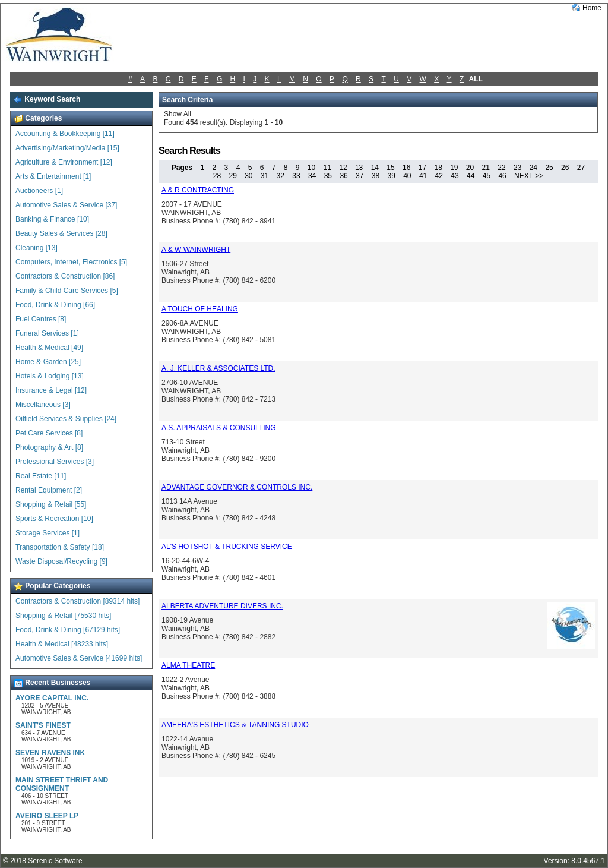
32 (281, 176)
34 (312, 176)
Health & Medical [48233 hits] (62, 644)
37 (360, 176)
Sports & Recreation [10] (54, 519)
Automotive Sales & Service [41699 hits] (79, 658)
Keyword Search (47, 99)
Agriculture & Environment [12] (64, 162)
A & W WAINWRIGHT (196, 250)
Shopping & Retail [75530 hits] (63, 616)
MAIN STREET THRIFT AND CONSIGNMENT (62, 784)
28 (217, 176)
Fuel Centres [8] (41, 319)
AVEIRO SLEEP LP (47, 816)
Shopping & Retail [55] (51, 504)
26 (565, 168)
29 (232, 176)
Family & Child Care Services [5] (67, 291)
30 (248, 176)
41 (423, 176)
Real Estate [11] (41, 476)
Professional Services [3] (55, 462)
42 (439, 176)
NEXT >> (529, 176)
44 (471, 176)
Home (592, 8)
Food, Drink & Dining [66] (55, 305)
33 (296, 176)
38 (376, 176)
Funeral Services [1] (47, 333)
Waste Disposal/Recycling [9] (61, 561)
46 (502, 176)
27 (581, 168)
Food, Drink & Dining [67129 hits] (68, 630)
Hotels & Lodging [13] (50, 376)
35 (328, 176)
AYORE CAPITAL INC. (52, 698)
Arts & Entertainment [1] (53, 176)
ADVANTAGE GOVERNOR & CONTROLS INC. (237, 487)
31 (265, 176)
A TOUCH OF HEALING (200, 309)
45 (487, 176)
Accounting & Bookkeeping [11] (65, 134)
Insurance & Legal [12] (51, 390)
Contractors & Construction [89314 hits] (77, 601)
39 (391, 176)
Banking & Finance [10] (52, 219)
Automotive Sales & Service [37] (66, 205)
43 (455, 176)
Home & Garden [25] (48, 362)
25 (549, 168)
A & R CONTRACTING (198, 190)
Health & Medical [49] (49, 348)
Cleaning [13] (37, 248)
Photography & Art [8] (49, 447)
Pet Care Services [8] (49, 433)
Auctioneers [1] (39, 191)
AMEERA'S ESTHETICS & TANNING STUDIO (235, 725)
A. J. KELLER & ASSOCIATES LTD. (218, 368)
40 (407, 176)
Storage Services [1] (47, 533)
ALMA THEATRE (188, 665)
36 (343, 176)
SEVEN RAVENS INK (50, 753)
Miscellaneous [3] (43, 405)
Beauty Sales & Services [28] (61, 233)
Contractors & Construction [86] (65, 276)
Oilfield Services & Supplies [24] (66, 419)
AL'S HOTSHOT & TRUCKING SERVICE (227, 547)
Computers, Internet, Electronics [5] (71, 262)
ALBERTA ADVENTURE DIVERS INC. (222, 606)
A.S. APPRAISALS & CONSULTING (219, 428)
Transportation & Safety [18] (60, 547)
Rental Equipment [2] (49, 490)
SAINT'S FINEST (43, 725)
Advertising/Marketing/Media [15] (67, 148)
